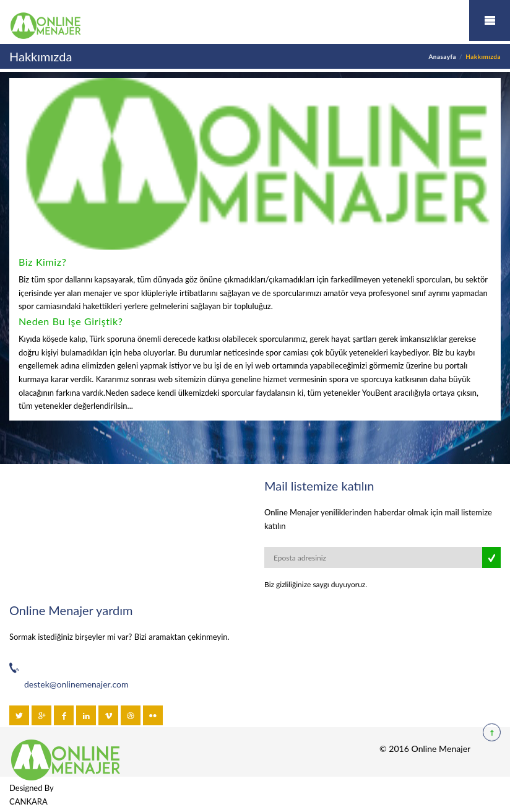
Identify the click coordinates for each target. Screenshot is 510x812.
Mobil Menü (490, 20)
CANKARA (28, 801)
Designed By (32, 788)
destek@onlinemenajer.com (76, 684)
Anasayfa (442, 56)
